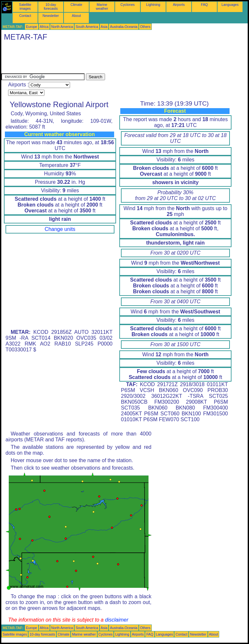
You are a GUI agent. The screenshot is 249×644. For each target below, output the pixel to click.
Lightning (153, 5)
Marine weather (102, 6)
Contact (25, 16)
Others (145, 27)
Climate (76, 5)
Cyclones (128, 5)
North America (62, 27)
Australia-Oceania (124, 27)
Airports (179, 5)
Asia (104, 27)
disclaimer (117, 620)
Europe (31, 27)
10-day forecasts (51, 6)
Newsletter (51, 16)
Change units (60, 229)
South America (87, 27)
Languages (230, 5)
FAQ (204, 5)
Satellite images (25, 6)
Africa (44, 27)
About (77, 16)
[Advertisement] (119, 59)
